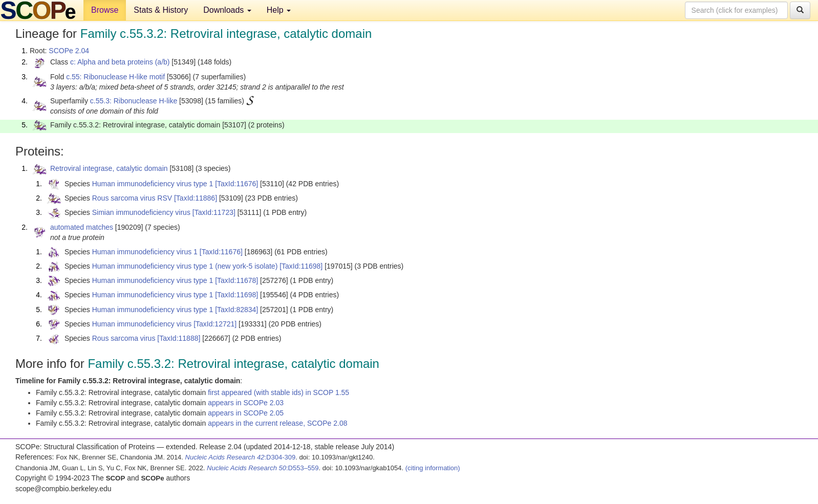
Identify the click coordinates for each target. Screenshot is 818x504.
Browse (105, 10)
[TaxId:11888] (179, 338)
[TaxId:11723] (214, 212)
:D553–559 (263, 468)
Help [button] (279, 10)
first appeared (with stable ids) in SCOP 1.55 (278, 392)
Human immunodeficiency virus (142, 324)
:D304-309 (241, 457)
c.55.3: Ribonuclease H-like (134, 101)
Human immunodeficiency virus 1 (145, 252)
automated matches (82, 227)
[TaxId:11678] (236, 280)
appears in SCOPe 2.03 (246, 403)
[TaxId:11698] (301, 266)
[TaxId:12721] (215, 324)
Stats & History (161, 10)
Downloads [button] (227, 10)
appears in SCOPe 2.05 (246, 413)
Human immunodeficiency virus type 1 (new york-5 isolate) (185, 266)
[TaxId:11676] (236, 184)
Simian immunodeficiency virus (141, 212)
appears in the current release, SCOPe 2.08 (277, 423)
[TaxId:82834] (236, 310)
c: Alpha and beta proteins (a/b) (120, 62)
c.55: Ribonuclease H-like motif (115, 77)
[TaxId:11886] (196, 198)
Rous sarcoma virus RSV (132, 198)
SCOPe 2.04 (69, 51)
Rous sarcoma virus (124, 338)
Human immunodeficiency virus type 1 (153, 184)
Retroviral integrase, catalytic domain (109, 168)
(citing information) (433, 468)
